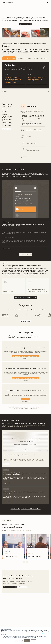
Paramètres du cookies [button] (19, 641)
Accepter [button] (27, 641)
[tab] (9, 58)
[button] (48, 3)
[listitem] (14, 547)
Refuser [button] (33, 641)
